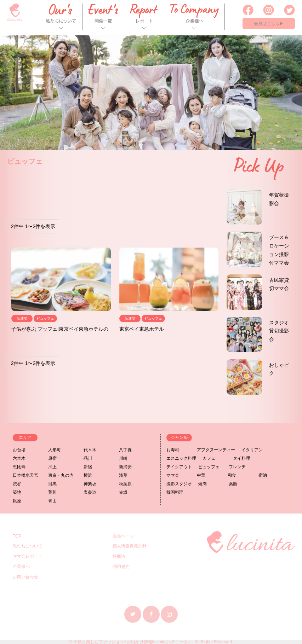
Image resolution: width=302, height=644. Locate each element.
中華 (201, 475)
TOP (17, 536)
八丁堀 (125, 450)
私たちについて (28, 546)
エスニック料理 (181, 458)
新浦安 (125, 467)
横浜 (88, 475)
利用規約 (121, 567)
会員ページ (123, 536)
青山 (52, 501)
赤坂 (123, 492)
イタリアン (252, 450)
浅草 (123, 475)
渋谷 (17, 484)
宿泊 (263, 475)
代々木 (90, 450)
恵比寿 (19, 467)
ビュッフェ (209, 467)
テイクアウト (179, 467)
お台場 (19, 450)
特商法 (119, 556)
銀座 (17, 501)
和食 (232, 475)
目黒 (52, 484)
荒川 (52, 492)
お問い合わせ (25, 577)
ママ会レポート (28, 556)
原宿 (52, 458)
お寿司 (173, 450)
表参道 (90, 492)
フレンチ (237, 467)
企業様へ (21, 567)
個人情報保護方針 (130, 546)
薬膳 (233, 484)
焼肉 (203, 484)
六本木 (19, 458)
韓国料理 (175, 492)
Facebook (151, 614)
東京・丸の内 (61, 475)
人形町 (55, 450)
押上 (52, 467)
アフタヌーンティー (216, 450)
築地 (17, 492)
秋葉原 (125, 484)
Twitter (133, 614)
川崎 (123, 458)
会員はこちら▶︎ (269, 24)
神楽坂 (90, 484)
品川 (88, 458)
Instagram (169, 614)
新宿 (88, 467)
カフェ (209, 458)
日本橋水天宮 (25, 475)
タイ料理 (241, 458)
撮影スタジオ (179, 484)
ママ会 (173, 475)
